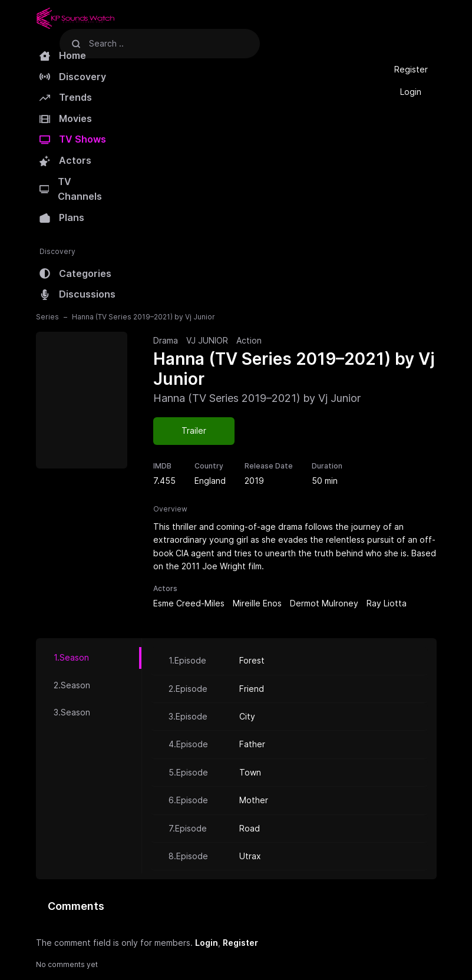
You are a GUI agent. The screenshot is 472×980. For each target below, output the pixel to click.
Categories (75, 273)
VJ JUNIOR (207, 340)
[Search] (76, 43)
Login (411, 92)
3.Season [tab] (72, 712)
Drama (166, 340)
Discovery (73, 77)
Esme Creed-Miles (189, 603)
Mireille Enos (257, 603)
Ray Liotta (387, 603)
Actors (65, 160)
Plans (62, 217)
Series (47, 317)
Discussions (77, 294)
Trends (66, 97)
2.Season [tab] (72, 685)
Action (249, 340)
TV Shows (73, 139)
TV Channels (71, 189)
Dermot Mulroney (324, 603)
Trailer (194, 430)
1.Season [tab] (71, 657)
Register (411, 69)
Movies (66, 118)
